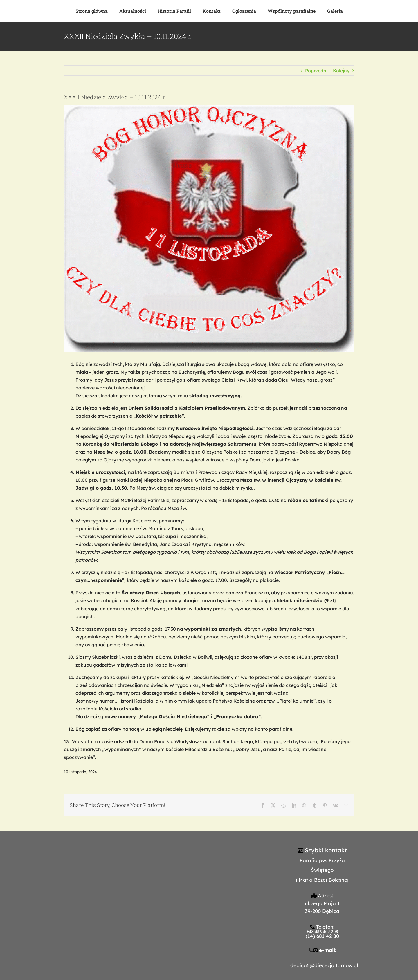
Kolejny (341, 71)
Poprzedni (316, 71)
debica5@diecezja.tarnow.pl (324, 965)
